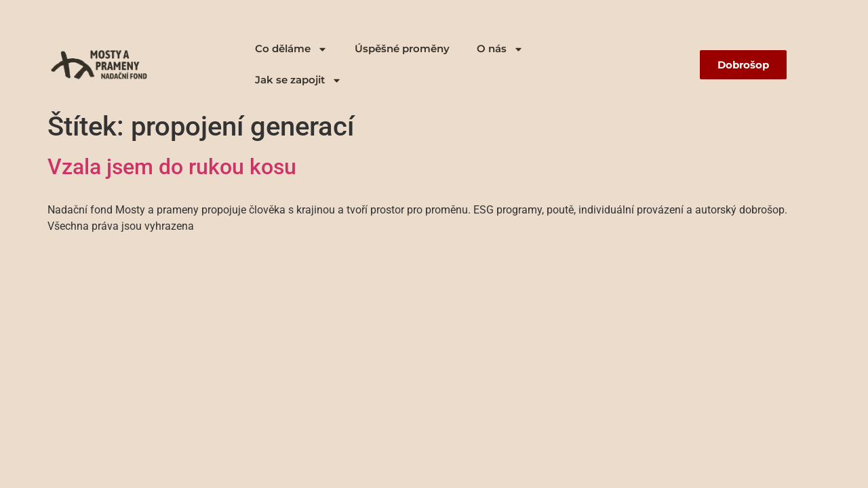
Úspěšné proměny (402, 48)
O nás (500, 49)
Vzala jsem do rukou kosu (172, 167)
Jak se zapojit (298, 80)
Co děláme (291, 49)
